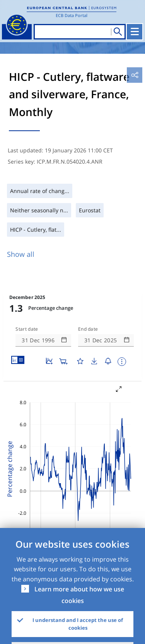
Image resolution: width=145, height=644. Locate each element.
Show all (21, 254)
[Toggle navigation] (135, 32)
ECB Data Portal (72, 15)
